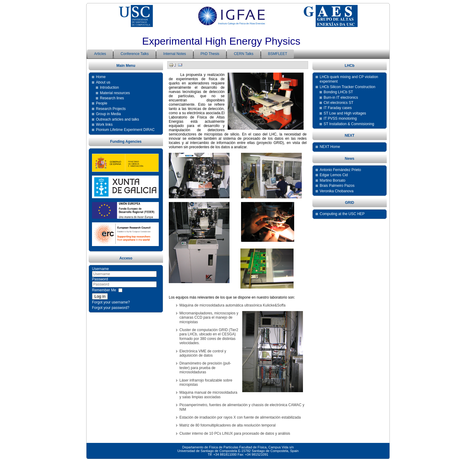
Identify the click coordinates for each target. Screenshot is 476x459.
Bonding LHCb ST (338, 92)
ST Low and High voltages (345, 113)
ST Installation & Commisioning (349, 124)
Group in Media (108, 114)
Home (101, 77)
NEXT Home (330, 147)
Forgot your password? (111, 308)
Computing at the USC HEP (342, 214)
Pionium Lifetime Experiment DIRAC (125, 130)
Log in (100, 296)
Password (100, 279)
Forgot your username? (111, 302)
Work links (104, 125)
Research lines (112, 98)
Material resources (115, 93)
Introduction (109, 87)
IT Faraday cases (338, 108)
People (102, 103)
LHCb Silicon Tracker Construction (347, 87)
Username (100, 269)
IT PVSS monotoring (340, 118)
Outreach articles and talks (117, 119)
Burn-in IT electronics (341, 98)
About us (103, 82)
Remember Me (104, 290)
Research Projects (111, 109)
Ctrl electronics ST (338, 103)
